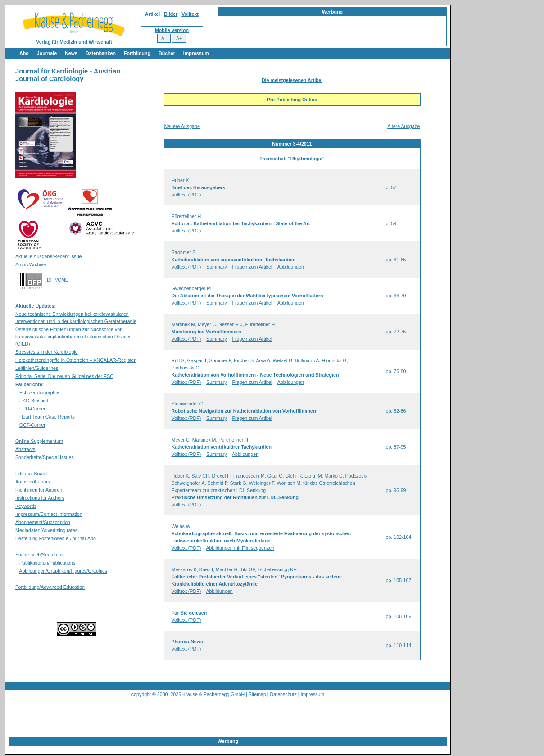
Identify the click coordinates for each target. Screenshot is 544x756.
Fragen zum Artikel (252, 267)
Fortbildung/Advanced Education (50, 587)
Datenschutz (283, 694)
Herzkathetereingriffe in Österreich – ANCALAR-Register (75, 360)
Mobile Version (172, 30)
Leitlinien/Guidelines (37, 368)
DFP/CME (58, 280)
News (71, 53)
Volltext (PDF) (186, 195)
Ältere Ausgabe (403, 126)
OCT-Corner (32, 425)
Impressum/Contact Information (49, 514)
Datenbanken (101, 53)
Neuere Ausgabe (182, 126)
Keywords (26, 506)
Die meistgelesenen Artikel (292, 80)
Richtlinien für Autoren (39, 490)
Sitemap (257, 694)
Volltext (190, 14)
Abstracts (25, 449)
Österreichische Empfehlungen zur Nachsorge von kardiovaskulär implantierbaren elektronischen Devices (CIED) (73, 337)
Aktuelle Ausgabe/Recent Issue (49, 256)
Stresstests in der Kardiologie (47, 352)
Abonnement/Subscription (43, 522)
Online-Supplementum (39, 441)
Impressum (196, 53)
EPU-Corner (32, 409)
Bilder (171, 14)
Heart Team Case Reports (47, 417)
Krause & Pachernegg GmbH (213, 694)
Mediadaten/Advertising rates (46, 530)
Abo (24, 53)
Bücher (167, 53)
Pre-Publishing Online (292, 100)
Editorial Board (31, 474)
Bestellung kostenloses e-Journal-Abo (56, 538)
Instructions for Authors (40, 498)
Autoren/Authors (33, 482)
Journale (47, 53)
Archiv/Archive (31, 264)
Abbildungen (291, 267)
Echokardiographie (39, 392)
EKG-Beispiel (34, 401)
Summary (217, 267)
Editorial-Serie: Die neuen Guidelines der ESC (64, 376)
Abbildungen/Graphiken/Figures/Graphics (63, 571)
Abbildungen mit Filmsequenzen (240, 548)
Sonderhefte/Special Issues (45, 457)
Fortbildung (137, 53)
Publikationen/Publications (47, 563)
